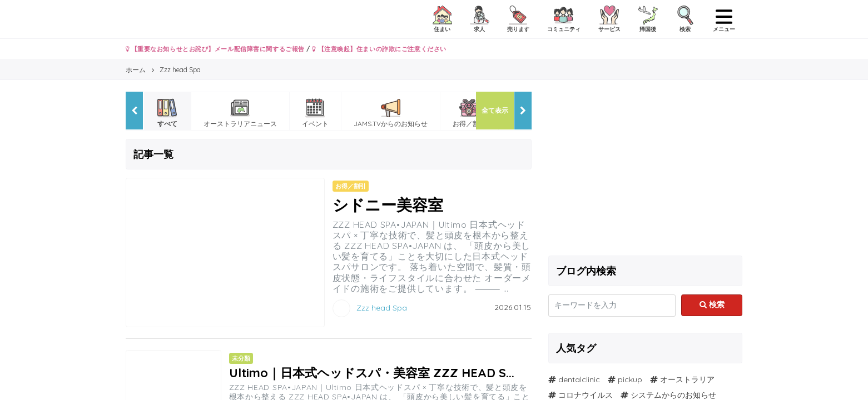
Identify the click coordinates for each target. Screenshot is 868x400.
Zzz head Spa (382, 307)
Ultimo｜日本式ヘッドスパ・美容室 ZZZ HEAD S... (372, 372)
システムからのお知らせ (673, 395)
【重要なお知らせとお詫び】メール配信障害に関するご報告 (215, 49)
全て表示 (495, 110)
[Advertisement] (646, 169)
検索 (712, 304)
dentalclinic (579, 379)
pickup (630, 379)
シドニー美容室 (388, 205)
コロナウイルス (586, 395)
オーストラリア (687, 379)
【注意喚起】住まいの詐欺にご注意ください (379, 49)
